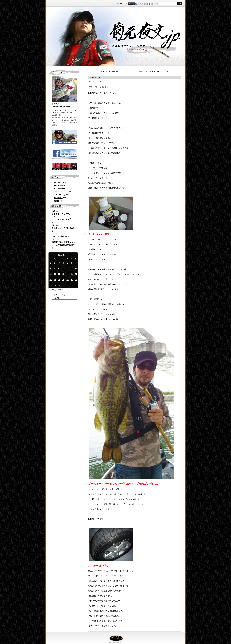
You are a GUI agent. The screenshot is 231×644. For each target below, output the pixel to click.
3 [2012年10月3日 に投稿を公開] (59, 263)
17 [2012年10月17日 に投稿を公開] (59, 274)
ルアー (57, 188)
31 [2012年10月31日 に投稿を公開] (59, 285)
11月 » (61, 290)
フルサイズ (133, 3)
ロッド (57, 185)
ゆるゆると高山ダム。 (61, 236)
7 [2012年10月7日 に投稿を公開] (76, 263)
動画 (56, 201)
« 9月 (54, 290)
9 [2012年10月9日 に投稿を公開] (55, 269)
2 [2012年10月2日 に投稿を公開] (55, 263)
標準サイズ (126, 3)
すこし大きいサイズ (129, 3)
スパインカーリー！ (111, 71)
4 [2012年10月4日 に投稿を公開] (63, 263)
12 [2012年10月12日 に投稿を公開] (67, 269)
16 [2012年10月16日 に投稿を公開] (55, 274)
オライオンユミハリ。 (61, 214)
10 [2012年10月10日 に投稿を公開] (59, 269)
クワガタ (58, 198)
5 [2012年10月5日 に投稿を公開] (68, 263)
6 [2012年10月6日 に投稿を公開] (72, 263)
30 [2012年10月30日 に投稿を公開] (55, 285)
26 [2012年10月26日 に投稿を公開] (67, 280)
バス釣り (58, 182)
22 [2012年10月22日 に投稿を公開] (51, 280)
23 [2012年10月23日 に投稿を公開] (55, 280)
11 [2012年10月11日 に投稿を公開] (63, 269)
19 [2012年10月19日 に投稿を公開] (67, 274)
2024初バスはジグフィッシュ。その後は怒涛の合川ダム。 (63, 245)
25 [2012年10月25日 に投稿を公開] (63, 280)
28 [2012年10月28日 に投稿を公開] (76, 280)
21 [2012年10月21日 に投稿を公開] (76, 274)
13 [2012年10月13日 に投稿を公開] (72, 269)
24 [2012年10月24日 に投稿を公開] (59, 280)
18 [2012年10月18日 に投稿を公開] (63, 274)
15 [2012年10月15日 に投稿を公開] (51, 274)
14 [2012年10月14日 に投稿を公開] (76, 269)
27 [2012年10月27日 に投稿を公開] (72, 280)
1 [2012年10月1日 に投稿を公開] (51, 263)
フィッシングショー (63, 191)
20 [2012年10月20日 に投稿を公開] (72, 274)
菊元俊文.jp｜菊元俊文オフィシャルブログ (115, 36)
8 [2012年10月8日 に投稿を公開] (51, 269)
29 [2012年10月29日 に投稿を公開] (51, 285)
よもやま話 (59, 195)
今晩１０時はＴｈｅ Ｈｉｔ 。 (152, 71)
